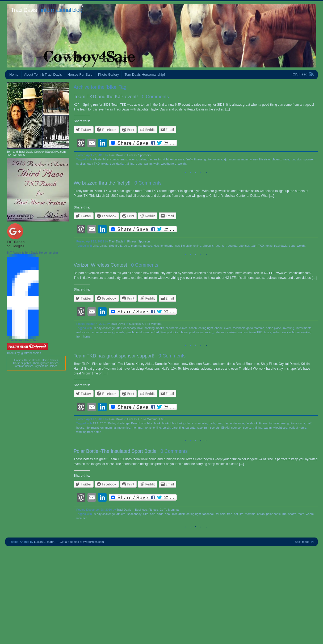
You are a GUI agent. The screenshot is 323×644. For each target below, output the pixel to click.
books (160, 328)
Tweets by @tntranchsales (24, 353)
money (108, 332)
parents (119, 332)
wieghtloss (280, 428)
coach (193, 328)
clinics (183, 328)
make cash (83, 332)
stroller (81, 164)
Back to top (302, 542)
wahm (148, 164)
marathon (97, 428)
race (286, 159)
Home (14, 74)
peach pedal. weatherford (142, 332)
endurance (177, 159)
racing (209, 332)
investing (288, 328)
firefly (189, 159)
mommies (124, 428)
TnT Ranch (16, 242)
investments (304, 328)
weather (81, 518)
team (301, 514)
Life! (162, 419)
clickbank (172, 328)
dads (212, 423)
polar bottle (273, 514)
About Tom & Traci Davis (43, 74)
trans (139, 164)
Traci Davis (24, 10)
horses (148, 246)
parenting (178, 428)
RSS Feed (299, 74)
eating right (161, 159)
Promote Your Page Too (22, 340)
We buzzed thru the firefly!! (102, 183)
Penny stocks (169, 332)
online (197, 246)
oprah (166, 428)
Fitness (132, 155)
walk (156, 164)
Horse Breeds (32, 360)
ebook (219, 328)
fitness (198, 159)
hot (236, 514)
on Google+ (16, 246)
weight (182, 164)
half (309, 423)
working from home (89, 432)
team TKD (93, 164)
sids (299, 159)
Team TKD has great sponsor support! (114, 356)
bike (106, 159)
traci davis (116, 164)
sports (247, 428)
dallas (142, 159)
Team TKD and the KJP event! (106, 97)
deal (219, 423)
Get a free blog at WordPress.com (82, 542)
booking (150, 328)
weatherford (169, 164)
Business (135, 324)
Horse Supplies (22, 363)
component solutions (123, 159)
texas (105, 164)
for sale (274, 423)
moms (148, 428)
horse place (273, 328)
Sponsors (144, 155)
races (200, 332)
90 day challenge (104, 328)
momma (234, 159)
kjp (226, 159)
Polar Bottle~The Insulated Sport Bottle (115, 451)
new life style (261, 159)
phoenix (277, 159)
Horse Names (50, 360)
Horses (18, 360)
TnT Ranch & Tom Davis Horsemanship (32, 253)
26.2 (103, 423)
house (80, 428)
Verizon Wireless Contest (100, 265)
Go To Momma (152, 324)
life (88, 428)
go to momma (213, 159)
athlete (97, 159)
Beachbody (128, 328)
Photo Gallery (109, 74)
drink (182, 514)
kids (156, 246)
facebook (239, 328)
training (129, 164)
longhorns (167, 246)
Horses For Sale (80, 74)
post (192, 332)
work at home (291, 332)
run (293, 159)
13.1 (96, 423)
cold (153, 514)
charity (180, 423)
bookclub (168, 423)
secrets (232, 246)
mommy (246, 159)
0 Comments (156, 97)
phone (184, 332)
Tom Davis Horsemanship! (145, 74)
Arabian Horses (24, 366)
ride (217, 332)
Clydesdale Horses (46, 366)
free (283, 423)
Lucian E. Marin (44, 542)
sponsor (309, 159)
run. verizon (229, 332)
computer (201, 423)
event (228, 328)
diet (150, 159)
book (157, 423)
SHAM (225, 428)
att (118, 328)
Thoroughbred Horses (46, 363)
